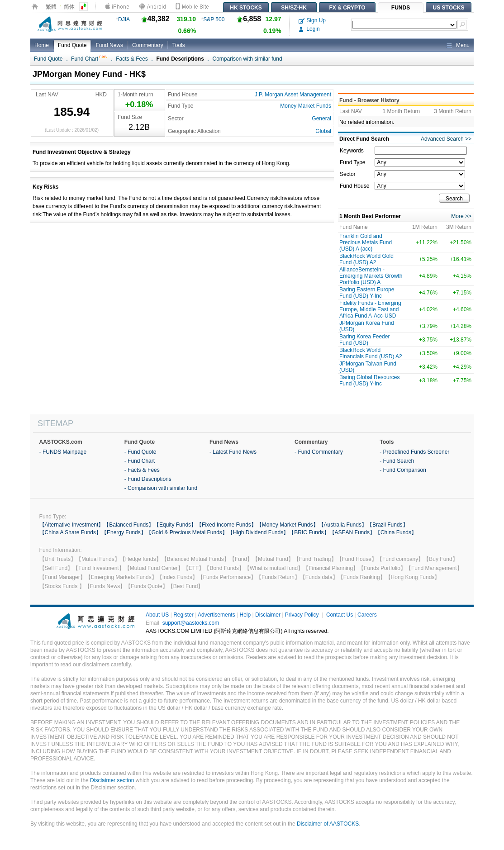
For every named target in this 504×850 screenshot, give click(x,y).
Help (245, 615)
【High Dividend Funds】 (258, 532)
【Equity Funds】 (175, 525)
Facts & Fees (132, 59)
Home (42, 45)
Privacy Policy (302, 615)
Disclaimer (268, 615)
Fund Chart (89, 59)
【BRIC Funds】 (309, 532)
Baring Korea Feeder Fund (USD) (364, 340)
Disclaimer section (112, 780)
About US (157, 615)
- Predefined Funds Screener (414, 452)
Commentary (148, 45)
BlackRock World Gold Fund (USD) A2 (366, 259)
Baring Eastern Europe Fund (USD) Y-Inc (367, 293)
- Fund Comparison (403, 470)
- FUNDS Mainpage (63, 452)
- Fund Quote (140, 452)
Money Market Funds (306, 106)
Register (183, 615)
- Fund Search (397, 461)
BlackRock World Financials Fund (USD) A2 (371, 353)
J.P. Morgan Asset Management (293, 95)
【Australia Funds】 (343, 525)
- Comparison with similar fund (161, 488)
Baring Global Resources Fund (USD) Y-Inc (369, 380)
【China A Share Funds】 (70, 532)
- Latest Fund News (233, 452)
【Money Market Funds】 (288, 525)
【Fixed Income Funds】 (226, 525)
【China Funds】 (396, 532)
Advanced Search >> (446, 139)
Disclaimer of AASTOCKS (328, 824)
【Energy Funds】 (124, 532)
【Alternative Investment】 (72, 525)
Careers (367, 615)
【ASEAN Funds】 (352, 532)
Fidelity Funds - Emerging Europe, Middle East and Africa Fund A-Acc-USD (370, 309)
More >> (461, 216)
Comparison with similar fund (247, 59)
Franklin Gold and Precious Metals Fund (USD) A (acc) (366, 242)
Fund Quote (72, 45)
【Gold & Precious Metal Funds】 (187, 532)
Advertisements (216, 615)
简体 (69, 7)
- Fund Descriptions (148, 479)
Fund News (109, 45)
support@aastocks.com (191, 623)
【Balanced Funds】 (129, 525)
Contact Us (340, 615)
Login (309, 29)
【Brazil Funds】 (388, 525)
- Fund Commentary (319, 452)
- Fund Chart (140, 461)
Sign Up (312, 20)
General (321, 119)
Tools (179, 45)
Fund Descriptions (180, 59)
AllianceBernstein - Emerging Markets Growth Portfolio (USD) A (371, 276)
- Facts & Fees (142, 470)
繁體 (51, 7)
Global (323, 131)
